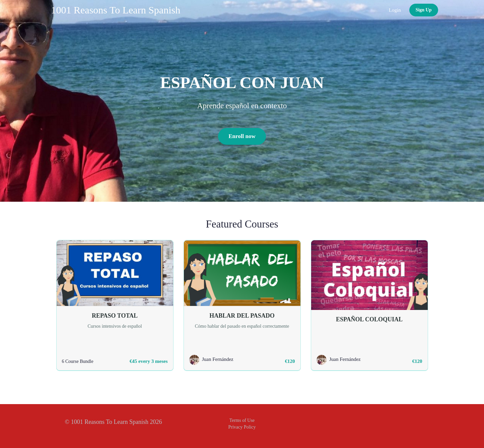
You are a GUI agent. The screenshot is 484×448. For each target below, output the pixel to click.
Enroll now (242, 136)
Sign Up (424, 10)
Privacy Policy (242, 427)
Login (395, 10)
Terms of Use (242, 420)
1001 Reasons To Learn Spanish (116, 10)
